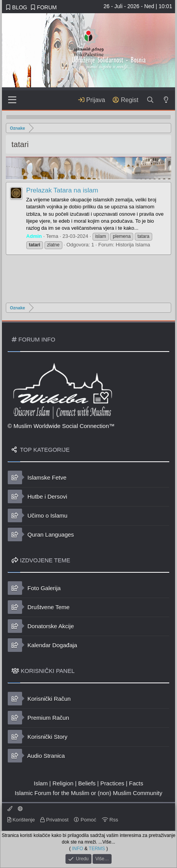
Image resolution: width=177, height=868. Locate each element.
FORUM (44, 7)
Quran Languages (41, 534)
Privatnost (54, 820)
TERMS (97, 848)
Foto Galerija (34, 588)
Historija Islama (133, 245)
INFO (78, 848)
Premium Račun (39, 718)
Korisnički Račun (39, 699)
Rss (110, 820)
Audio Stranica (36, 756)
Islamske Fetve (37, 477)
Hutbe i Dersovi (38, 496)
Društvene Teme (39, 607)
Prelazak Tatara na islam (62, 190)
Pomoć (85, 820)
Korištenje (21, 820)
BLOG (17, 7)
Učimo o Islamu (38, 515)
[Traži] (150, 100)
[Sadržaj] (13, 100)
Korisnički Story (38, 737)
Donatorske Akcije (41, 626)
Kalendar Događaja (43, 645)
